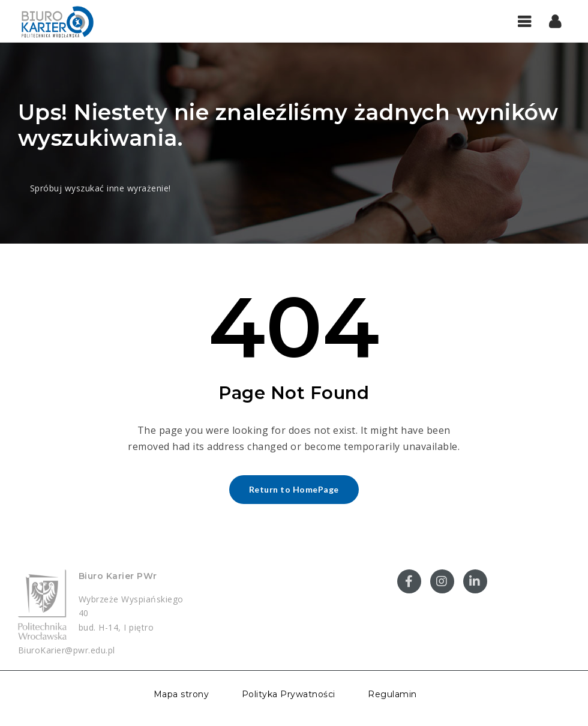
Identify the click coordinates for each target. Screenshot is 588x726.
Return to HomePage (294, 489)
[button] (555, 21)
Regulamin (392, 694)
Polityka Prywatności (289, 694)
